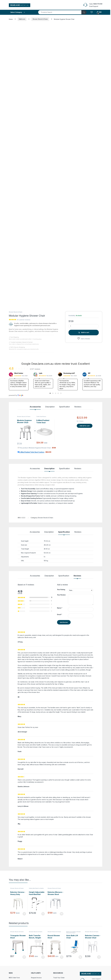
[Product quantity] (84, 326)
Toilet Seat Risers (41, 417)
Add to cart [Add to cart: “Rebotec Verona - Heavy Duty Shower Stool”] (24, 914)
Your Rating (61, 589)
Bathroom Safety (71, 932)
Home (11, 19)
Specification (64, 407)
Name (60, 608)
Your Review (61, 595)
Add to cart (85, 332)
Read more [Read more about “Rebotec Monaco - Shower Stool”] (62, 914)
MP (89, 373)
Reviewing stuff (69, 373)
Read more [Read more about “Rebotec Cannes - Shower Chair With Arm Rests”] (99, 957)
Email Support (94, 6)
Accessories (35, 407)
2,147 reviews (35, 369)
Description (50, 407)
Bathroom (22, 19)
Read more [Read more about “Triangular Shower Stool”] (24, 957)
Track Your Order (59, 978)
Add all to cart (85, 426)
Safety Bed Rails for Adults (36, 888)
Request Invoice (36, 978)
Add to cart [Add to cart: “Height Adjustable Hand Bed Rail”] (43, 914)
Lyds (41, 373)
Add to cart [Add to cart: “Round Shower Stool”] (62, 957)
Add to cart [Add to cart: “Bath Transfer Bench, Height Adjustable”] (43, 957)
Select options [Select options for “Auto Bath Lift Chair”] (80, 957)
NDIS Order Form (14, 978)
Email (60, 614)
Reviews (78, 407)
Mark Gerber (19, 373)
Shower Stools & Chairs (40, 19)
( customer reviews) (24, 320)
